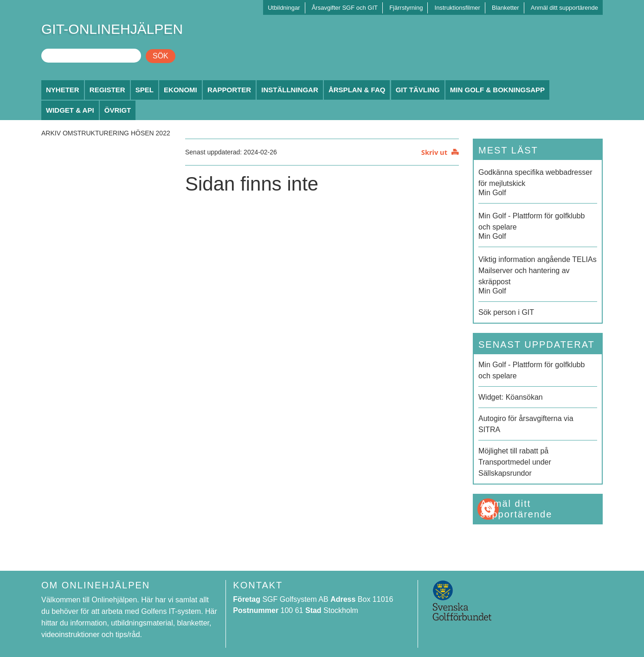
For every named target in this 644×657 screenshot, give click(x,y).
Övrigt (118, 110)
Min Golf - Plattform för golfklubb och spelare (531, 370)
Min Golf (538, 182)
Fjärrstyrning (406, 8)
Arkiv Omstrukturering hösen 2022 (106, 133)
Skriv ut (434, 152)
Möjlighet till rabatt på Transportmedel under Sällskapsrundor (515, 462)
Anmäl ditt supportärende (564, 8)
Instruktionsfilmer (457, 8)
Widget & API (70, 110)
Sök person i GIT (506, 312)
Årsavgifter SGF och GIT (345, 8)
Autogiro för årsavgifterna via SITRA (526, 424)
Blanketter (506, 8)
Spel (145, 90)
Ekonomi (180, 90)
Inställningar (290, 90)
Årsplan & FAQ (357, 90)
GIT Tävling (418, 90)
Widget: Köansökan (511, 397)
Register (107, 90)
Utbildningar (284, 8)
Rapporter (229, 90)
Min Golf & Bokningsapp (497, 90)
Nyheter (63, 90)
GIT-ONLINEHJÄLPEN (112, 29)
